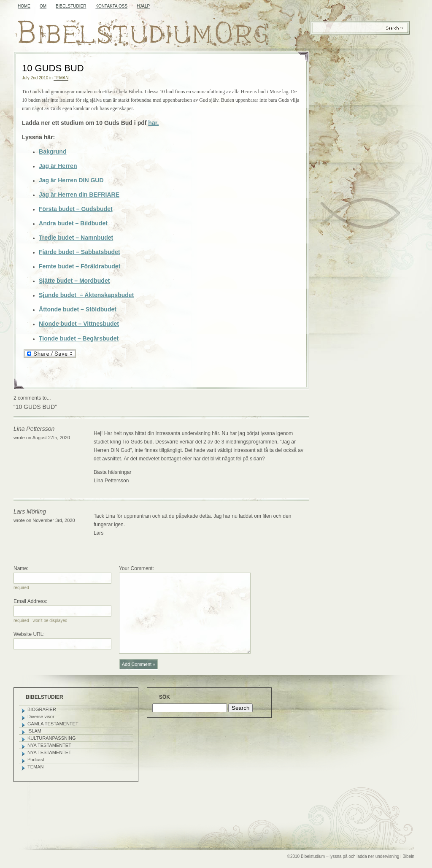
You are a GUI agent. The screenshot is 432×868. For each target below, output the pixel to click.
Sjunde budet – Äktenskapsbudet (86, 295)
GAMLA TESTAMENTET (53, 724)
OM (43, 6)
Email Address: (30, 601)
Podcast (36, 760)
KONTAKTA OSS (111, 6)
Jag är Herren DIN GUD (71, 180)
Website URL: (29, 634)
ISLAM (34, 731)
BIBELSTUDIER (71, 6)
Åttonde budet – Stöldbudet (78, 309)
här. (153, 123)
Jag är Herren (58, 166)
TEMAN (61, 78)
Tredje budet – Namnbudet (76, 238)
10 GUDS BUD (53, 68)
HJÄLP (143, 6)
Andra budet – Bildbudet (73, 223)
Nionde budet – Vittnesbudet (79, 324)
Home (24, 6)
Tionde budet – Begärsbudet (79, 338)
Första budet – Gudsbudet (76, 209)
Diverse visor (41, 717)
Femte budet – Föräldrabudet (80, 266)
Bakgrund (53, 151)
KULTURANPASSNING (52, 738)
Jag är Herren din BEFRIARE (79, 195)
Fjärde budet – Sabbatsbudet (80, 252)
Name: (21, 568)
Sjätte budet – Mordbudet (74, 281)
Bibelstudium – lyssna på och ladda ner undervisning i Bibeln (358, 856)
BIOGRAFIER (42, 709)
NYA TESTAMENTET (49, 745)
